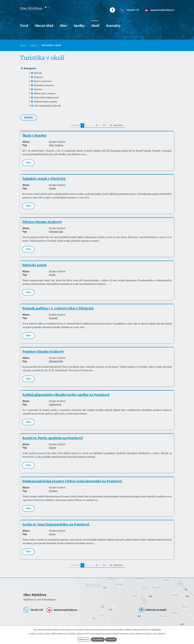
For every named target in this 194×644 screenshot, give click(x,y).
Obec (63, 26)
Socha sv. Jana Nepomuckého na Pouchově (56, 529)
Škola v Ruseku (34, 136)
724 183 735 (133, 12)
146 (111, 126)
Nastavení (115, 639)
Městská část (56, 233)
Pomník (53, 321)
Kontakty (113, 26)
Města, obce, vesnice (45, 93)
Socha (52, 539)
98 (104, 126)
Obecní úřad (44, 26)
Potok (52, 277)
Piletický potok (34, 267)
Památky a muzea (44, 85)
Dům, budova (56, 146)
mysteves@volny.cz (162, 12)
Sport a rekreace (43, 81)
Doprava (38, 77)
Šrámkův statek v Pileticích (44, 180)
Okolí (95, 26)
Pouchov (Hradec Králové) (43, 355)
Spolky (79, 26)
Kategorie (30, 68)
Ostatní (38, 89)
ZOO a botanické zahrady (47, 106)
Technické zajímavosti (46, 98)
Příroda (38, 73)
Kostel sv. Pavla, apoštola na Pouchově (53, 442)
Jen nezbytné (98, 639)
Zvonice (53, 495)
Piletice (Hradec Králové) (42, 224)
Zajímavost (55, 408)
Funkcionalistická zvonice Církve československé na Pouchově (72, 486)
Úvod (24, 26)
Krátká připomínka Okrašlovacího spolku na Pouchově (66, 398)
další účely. (156, 629)
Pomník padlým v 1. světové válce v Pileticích (58, 311)
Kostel (52, 452)
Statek (52, 190)
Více (28, 164)
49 (97, 126)
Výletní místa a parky (45, 102)
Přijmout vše (80, 639)
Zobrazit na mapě (156, 615)
